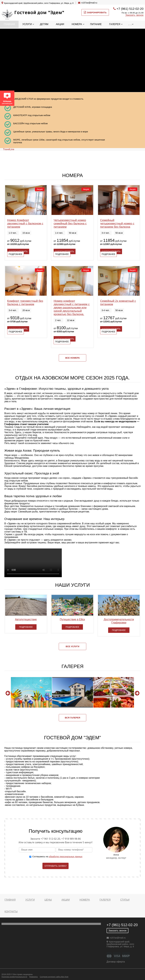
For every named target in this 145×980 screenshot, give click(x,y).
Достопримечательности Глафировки (119, 621)
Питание (96, 24)
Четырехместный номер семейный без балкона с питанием (70, 223)
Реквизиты (33, 977)
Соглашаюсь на (57, 857)
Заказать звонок (134, 15)
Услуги (27, 24)
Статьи (125, 900)
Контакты (11, 912)
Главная (9, 24)
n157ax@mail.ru (89, 3)
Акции (60, 24)
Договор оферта (116, 962)
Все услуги (72, 646)
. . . (130, 24)
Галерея (115, 24)
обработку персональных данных (66, 857)
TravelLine (9, 149)
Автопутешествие (26, 619)
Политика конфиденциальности (14, 977)
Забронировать (95, 12)
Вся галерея (72, 718)
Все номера (72, 358)
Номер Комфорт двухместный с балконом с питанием (25, 223)
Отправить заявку (56, 866)
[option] (31, 692)
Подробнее (16, 254)
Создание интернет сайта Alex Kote (54, 977)
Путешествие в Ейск (72, 619)
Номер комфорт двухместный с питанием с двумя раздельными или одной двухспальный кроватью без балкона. (72, 308)
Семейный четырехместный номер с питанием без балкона (117, 223)
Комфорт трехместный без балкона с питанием (25, 303)
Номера (77, 24)
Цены (48, 900)
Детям (44, 24)
